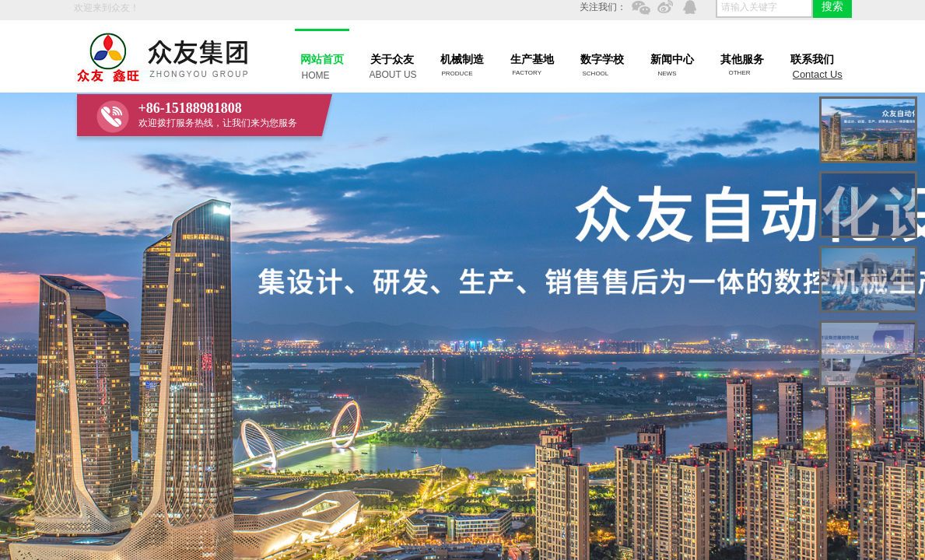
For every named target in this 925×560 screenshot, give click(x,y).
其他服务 (742, 59)
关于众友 (392, 59)
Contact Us (818, 74)
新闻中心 (672, 59)
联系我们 (812, 59)
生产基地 (532, 59)
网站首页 (322, 59)
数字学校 (602, 59)
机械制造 (462, 59)
